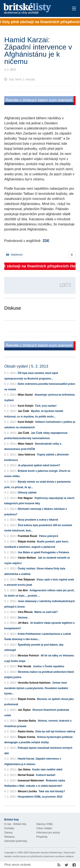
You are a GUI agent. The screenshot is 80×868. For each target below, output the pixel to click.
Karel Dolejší (25, 406)
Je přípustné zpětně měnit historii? (39, 465)
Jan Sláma (24, 770)
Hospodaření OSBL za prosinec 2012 (40, 797)
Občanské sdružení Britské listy (46, 853)
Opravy (8, 833)
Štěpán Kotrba (26, 542)
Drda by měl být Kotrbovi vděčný (55, 732)
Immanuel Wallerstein (31, 781)
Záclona (23, 618)
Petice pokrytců (49, 536)
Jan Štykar (24, 710)
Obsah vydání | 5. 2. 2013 (26, 366)
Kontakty (9, 828)
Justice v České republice (49, 666)
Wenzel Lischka (27, 791)
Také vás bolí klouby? (52, 791)
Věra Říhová (25, 612)
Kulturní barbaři (46, 775)
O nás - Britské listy (15, 824)
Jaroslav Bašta (27, 721)
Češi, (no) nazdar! (46, 406)
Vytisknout (14, 255)
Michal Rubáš (26, 775)
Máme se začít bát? (46, 612)
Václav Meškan (27, 558)
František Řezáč (27, 536)
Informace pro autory (48, 833)
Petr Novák (24, 666)
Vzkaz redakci (44, 828)
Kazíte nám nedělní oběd (47, 770)
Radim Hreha (26, 732)
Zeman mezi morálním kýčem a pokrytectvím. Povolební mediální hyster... (36, 688)
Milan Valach (25, 444)
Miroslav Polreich (28, 656)
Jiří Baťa (23, 623)
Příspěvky (42, 837)
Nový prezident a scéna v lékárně (38, 520)
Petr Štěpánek (26, 580)
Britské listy (33, 9)
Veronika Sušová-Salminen (34, 683)
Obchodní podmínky (16, 841)
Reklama (9, 837)
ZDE (46, 241)
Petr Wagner (25, 498)
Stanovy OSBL (45, 824)
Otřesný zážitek (27, 493)
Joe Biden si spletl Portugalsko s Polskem (43, 552)
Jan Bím (23, 590)
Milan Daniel (25, 395)
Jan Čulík (23, 411)
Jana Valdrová (26, 455)
